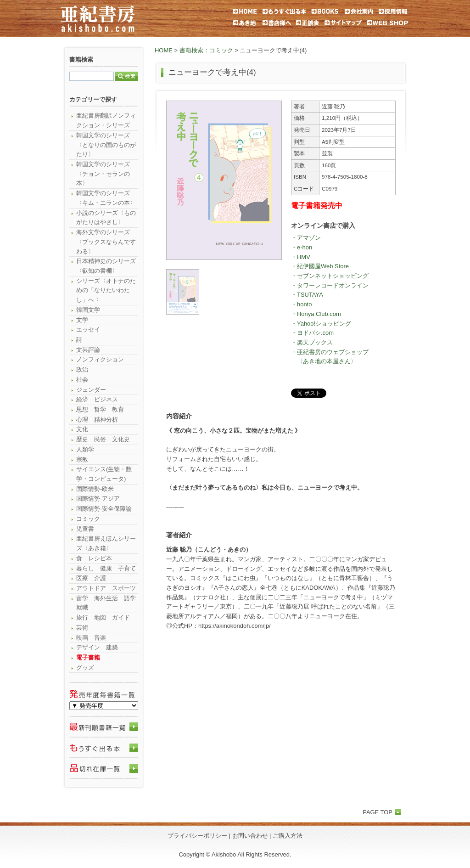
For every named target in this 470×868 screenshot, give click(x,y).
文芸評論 (88, 350)
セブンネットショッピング (333, 276)
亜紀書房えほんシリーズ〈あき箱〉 (106, 543)
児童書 (85, 529)
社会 (82, 380)
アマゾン (309, 238)
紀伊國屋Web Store (323, 266)
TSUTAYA (310, 295)
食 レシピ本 (94, 558)
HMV (304, 257)
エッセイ (88, 330)
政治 (82, 369)
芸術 (82, 628)
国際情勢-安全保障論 (104, 509)
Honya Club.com (319, 314)
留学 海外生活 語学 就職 (107, 603)
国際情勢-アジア (98, 499)
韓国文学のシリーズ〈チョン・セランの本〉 (103, 174)
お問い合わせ (250, 836)
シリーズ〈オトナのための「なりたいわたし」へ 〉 (106, 290)
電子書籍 (88, 657)
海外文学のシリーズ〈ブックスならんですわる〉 (106, 242)
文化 (82, 429)
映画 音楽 (91, 638)
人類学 (85, 449)
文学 (82, 320)
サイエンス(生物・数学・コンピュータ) (104, 474)
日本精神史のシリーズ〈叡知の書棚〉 (106, 266)
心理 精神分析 (97, 420)
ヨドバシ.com (315, 333)
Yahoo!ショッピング (324, 324)
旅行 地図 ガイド (103, 617)
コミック (88, 519)
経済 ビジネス (97, 399)
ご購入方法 (288, 836)
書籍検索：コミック (206, 50)
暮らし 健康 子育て (106, 568)
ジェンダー (91, 390)
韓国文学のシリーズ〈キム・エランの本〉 (106, 198)
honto (304, 304)
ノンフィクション (100, 359)
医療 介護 (91, 578)
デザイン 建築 (97, 647)
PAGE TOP (378, 812)
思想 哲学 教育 (100, 409)
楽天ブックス (315, 342)
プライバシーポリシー (197, 836)
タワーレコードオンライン (333, 285)
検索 (127, 76)
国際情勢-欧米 (95, 489)
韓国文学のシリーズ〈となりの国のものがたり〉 (106, 145)
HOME (164, 50)
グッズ (85, 668)
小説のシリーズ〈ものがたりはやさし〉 (106, 218)
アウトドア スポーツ (106, 588)
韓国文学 (88, 310)
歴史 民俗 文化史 (103, 439)
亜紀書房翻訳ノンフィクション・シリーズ (106, 120)
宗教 (82, 459)
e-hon (305, 247)
